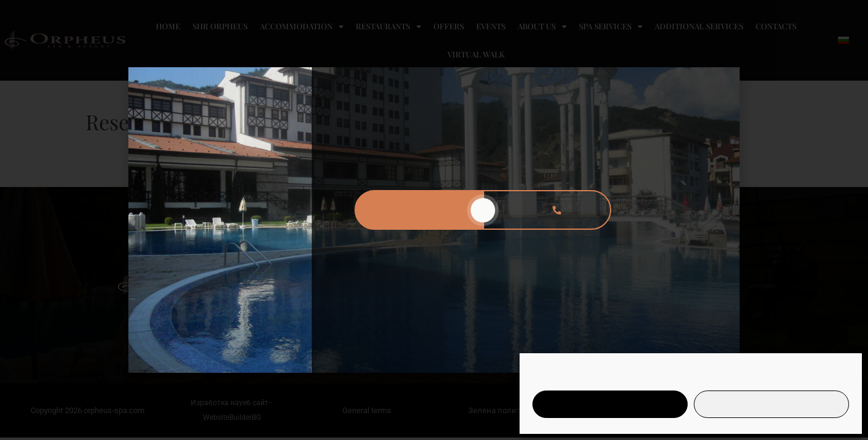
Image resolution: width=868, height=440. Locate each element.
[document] (434, 220)
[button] (723, 84)
